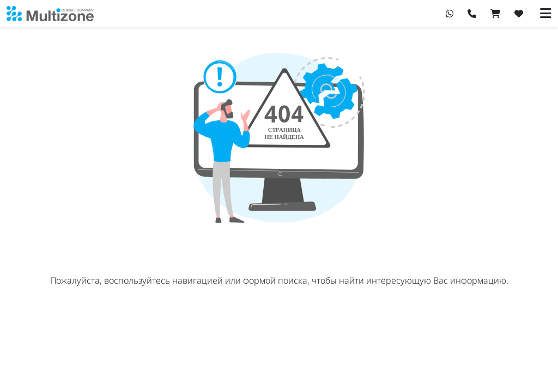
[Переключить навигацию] (546, 14)
